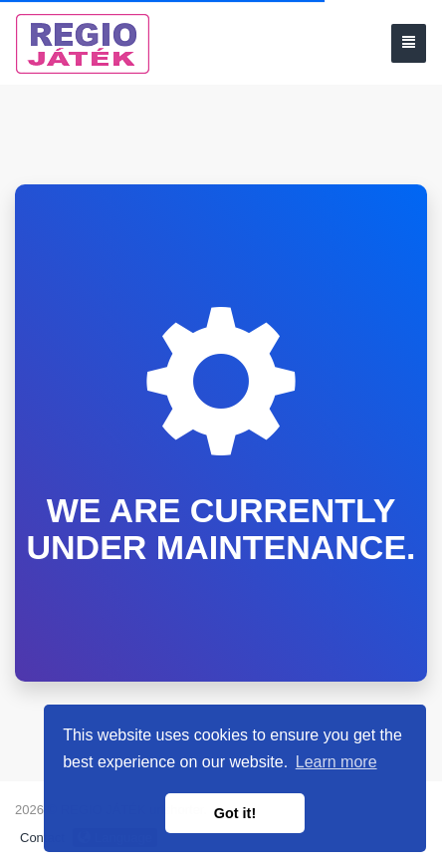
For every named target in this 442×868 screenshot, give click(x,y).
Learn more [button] (336, 762)
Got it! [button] (235, 813)
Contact (42, 838)
